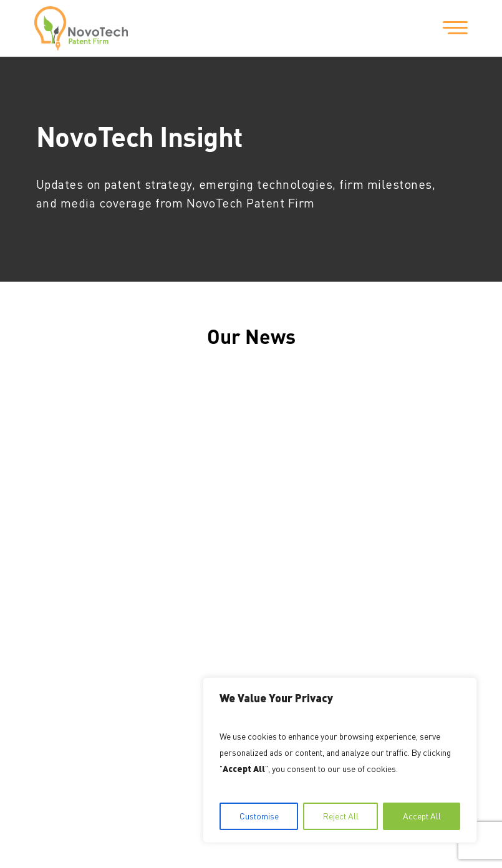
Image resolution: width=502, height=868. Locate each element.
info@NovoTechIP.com (201, 614)
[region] (340, 760)
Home (51, 477)
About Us (60, 499)
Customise (259, 816)
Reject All (341, 816)
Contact (57, 544)
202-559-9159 (191, 570)
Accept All (422, 816)
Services (58, 522)
